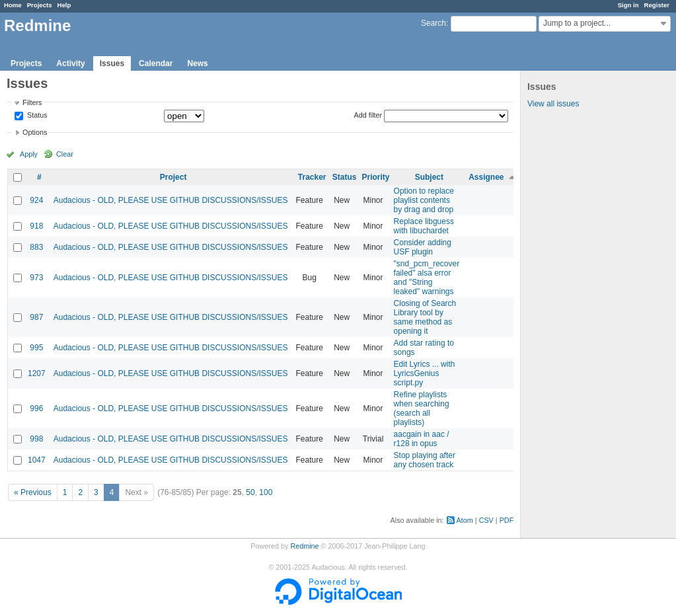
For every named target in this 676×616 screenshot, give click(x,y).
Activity (70, 63)
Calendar (156, 63)
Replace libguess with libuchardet (424, 226)
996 (36, 408)
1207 (37, 373)
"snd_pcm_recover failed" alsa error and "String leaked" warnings (427, 278)
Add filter (368, 115)
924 (36, 200)
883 (36, 247)
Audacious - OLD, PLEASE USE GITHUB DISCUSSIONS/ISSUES (171, 200)
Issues (112, 63)
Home (13, 5)
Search (433, 23)
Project (173, 177)
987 (36, 317)
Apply (29, 154)
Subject (429, 177)
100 (266, 492)
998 (36, 439)
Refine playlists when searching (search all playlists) (422, 408)
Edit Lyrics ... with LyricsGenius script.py (425, 373)
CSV (486, 520)
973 (36, 278)
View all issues (553, 104)
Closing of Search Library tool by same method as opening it (425, 317)
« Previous (33, 492)
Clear (65, 154)
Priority (376, 177)
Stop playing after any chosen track (425, 460)
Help (64, 5)
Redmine (304, 546)
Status (36, 116)
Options (35, 132)
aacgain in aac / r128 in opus (422, 439)
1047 (37, 460)
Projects (40, 5)
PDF (507, 520)
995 (36, 348)
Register (657, 5)
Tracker (312, 177)
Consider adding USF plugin (423, 247)
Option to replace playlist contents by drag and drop (424, 200)
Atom (465, 520)
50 (250, 492)
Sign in (628, 5)
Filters (32, 102)
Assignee (486, 177)
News (197, 63)
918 (36, 226)
